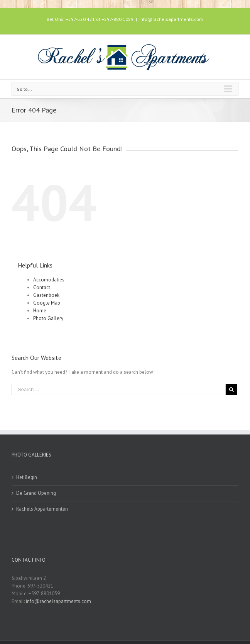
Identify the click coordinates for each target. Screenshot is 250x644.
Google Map (47, 303)
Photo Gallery (48, 318)
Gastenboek (46, 295)
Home (40, 311)
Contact (42, 287)
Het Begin (27, 477)
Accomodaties (49, 280)
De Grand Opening (36, 493)
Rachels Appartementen (42, 509)
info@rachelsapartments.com (171, 19)
